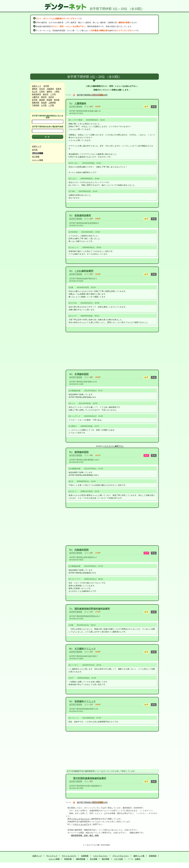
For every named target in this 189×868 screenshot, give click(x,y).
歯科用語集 (81, 859)
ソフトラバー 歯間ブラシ (113, 446)
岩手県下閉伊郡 (76, 106)
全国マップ (36, 86)
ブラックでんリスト (81, 819)
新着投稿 (153, 856)
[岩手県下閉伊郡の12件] (92, 95)
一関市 (57, 92)
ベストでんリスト (100, 856)
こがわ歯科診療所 (84, 271)
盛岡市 (35, 89)
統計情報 (106, 859)
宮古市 (42, 89)
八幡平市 (36, 97)
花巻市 (59, 89)
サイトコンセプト (82, 824)
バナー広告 (118, 859)
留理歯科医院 (82, 452)
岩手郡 (35, 100)
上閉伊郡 (52, 103)
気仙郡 (44, 103)
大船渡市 (50, 89)
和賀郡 (49, 100)
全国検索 (85, 856)
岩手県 (46, 86)
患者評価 (68, 859)
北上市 (35, 92)
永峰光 (138, 859)
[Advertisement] (94, 54)
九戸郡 (44, 105)
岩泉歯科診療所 (83, 215)
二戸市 (53, 94)
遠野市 (49, 92)
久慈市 (42, 92)
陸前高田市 (36, 94)
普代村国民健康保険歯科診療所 (90, 778)
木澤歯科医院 (82, 374)
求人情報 (36, 157)
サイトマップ (52, 856)
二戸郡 (51, 105)
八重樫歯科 (80, 103)
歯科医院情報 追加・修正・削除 (85, 835)
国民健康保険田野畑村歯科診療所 (92, 609)
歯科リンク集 (139, 856)
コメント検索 (38, 160)
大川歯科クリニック (85, 649)
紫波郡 (42, 100)
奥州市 (44, 97)
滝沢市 (51, 97)
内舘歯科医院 (82, 550)
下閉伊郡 (36, 105)
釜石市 (46, 94)
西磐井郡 (36, 103)
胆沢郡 (57, 100)
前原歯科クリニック (85, 701)
